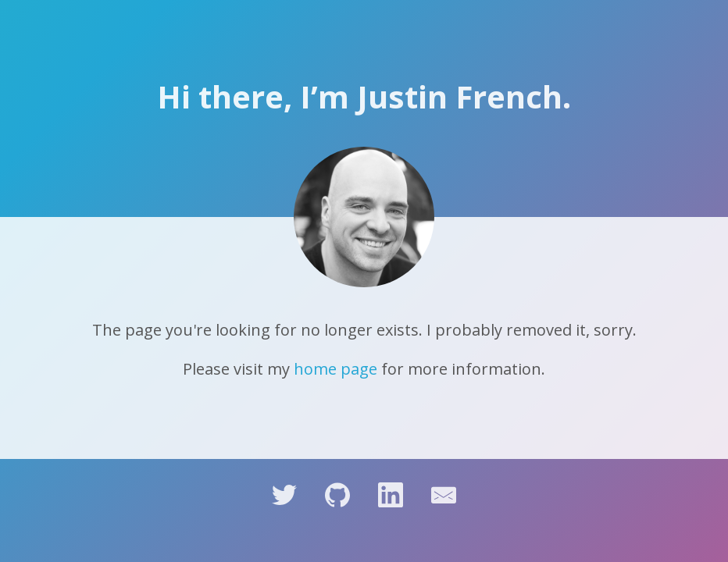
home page (335, 369)
